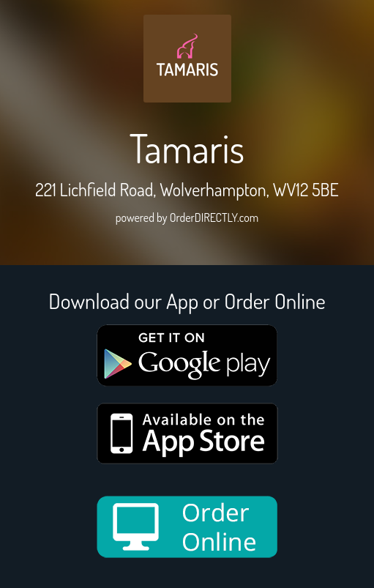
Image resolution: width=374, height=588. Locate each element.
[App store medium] (187, 433)
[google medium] (187, 356)
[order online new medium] (187, 527)
